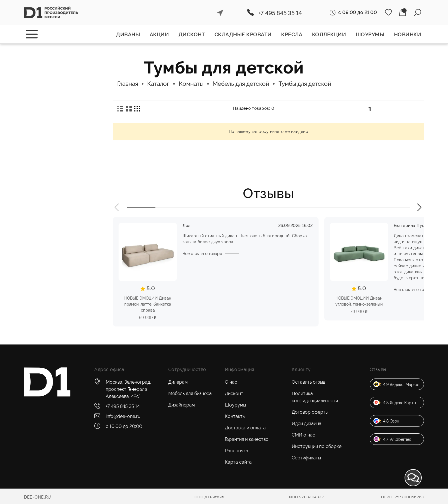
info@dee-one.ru (123, 416)
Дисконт (192, 34)
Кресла (292, 34)
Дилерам (178, 382)
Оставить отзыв (308, 382)
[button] (117, 207)
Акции (159, 34)
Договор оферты (310, 412)
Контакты (235, 416)
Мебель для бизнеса (190, 394)
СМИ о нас (303, 435)
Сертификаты (306, 458)
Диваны (128, 34)
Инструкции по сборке (317, 446)
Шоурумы (370, 34)
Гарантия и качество (247, 439)
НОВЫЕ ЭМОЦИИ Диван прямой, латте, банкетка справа (148, 304)
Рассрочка (237, 451)
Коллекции (329, 34)
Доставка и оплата (245, 428)
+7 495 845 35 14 (280, 13)
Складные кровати (243, 34)
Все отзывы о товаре (202, 254)
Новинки (408, 34)
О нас (231, 382)
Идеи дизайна (307, 424)
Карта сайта (238, 462)
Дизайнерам (182, 405)
